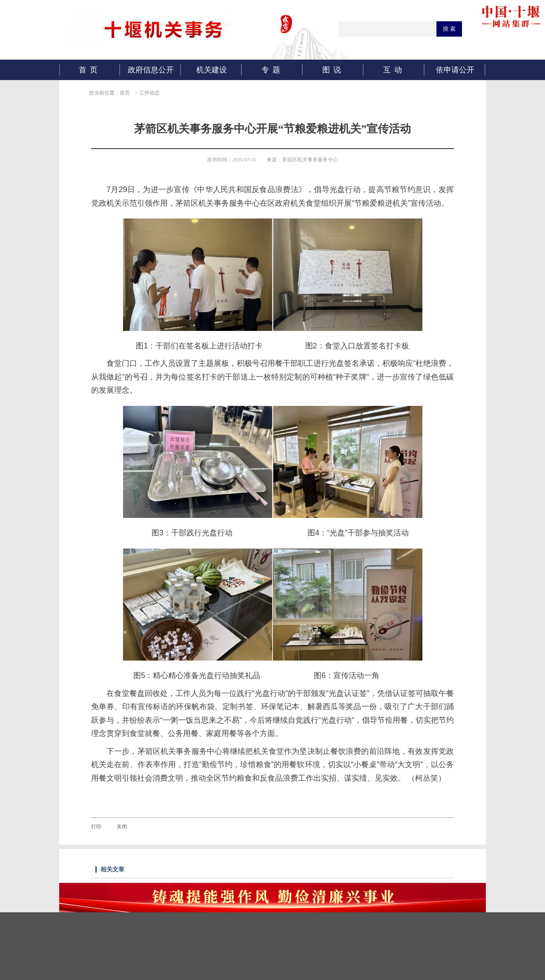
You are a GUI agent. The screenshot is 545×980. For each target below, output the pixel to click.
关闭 (122, 827)
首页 (90, 70)
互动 (394, 70)
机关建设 (212, 70)
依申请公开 (455, 70)
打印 (96, 827)
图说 (333, 70)
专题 (272, 70)
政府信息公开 (151, 70)
